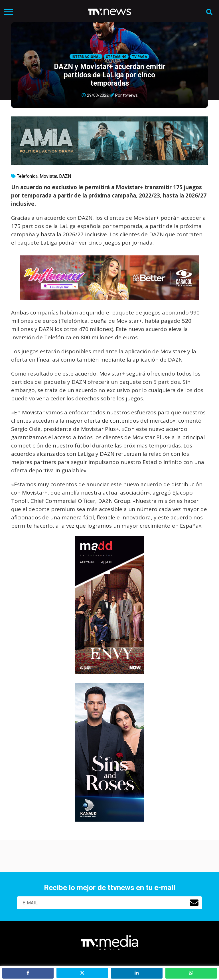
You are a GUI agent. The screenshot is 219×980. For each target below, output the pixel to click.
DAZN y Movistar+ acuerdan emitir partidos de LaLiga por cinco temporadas (110, 75)
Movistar (48, 176)
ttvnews (130, 95)
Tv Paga (140, 57)
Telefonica (27, 176)
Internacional (86, 57)
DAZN (65, 176)
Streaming (116, 57)
